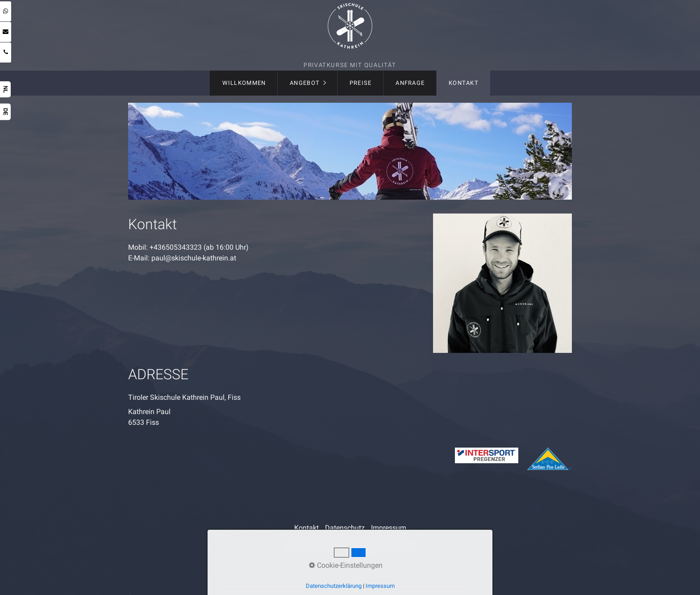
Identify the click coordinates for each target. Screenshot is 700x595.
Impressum (389, 528)
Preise (361, 83)
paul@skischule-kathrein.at (194, 258)
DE (5, 112)
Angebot (305, 83)
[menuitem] (244, 83)
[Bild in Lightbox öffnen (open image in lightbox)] (502, 283)
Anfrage (410, 83)
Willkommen (244, 83)
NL (5, 89)
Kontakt (464, 83)
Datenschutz (345, 528)
